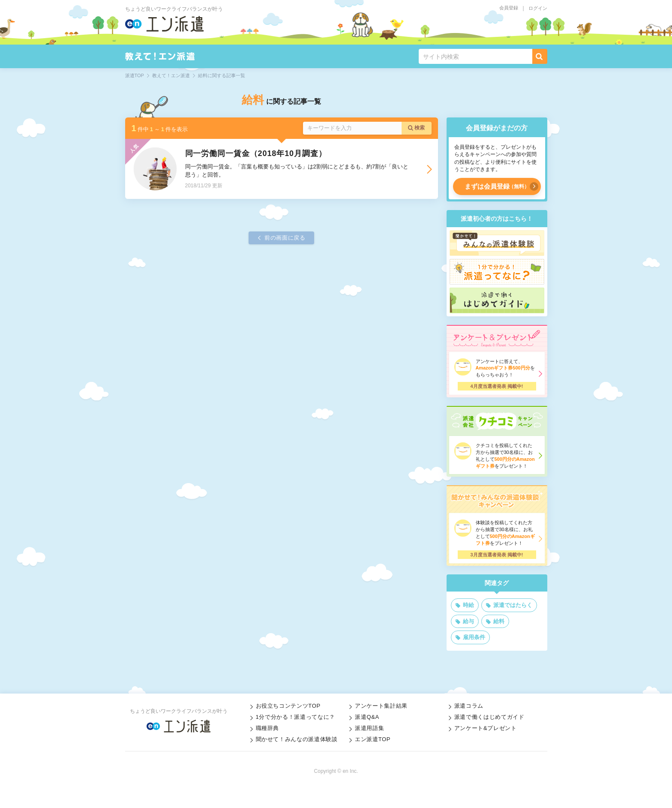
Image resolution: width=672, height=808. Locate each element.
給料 (499, 621)
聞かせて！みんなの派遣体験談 (297, 739)
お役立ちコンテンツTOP (288, 706)
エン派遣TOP (373, 739)
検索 (420, 128)
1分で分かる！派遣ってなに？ (295, 717)
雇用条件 (474, 637)
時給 (468, 605)
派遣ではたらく (513, 605)
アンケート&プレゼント (486, 728)
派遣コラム (469, 706)
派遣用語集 (369, 728)
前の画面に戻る (285, 238)
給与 (468, 621)
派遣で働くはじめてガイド (489, 717)
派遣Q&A (367, 717)
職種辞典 (268, 728)
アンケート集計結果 (381, 706)
